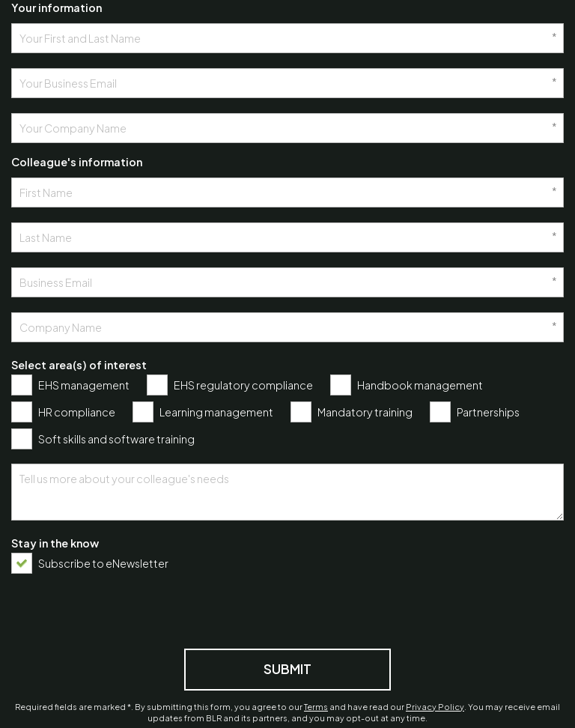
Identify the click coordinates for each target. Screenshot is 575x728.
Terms (316, 707)
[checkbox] (74, 385)
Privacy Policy (435, 707)
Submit (287, 669)
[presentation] (125, 610)
